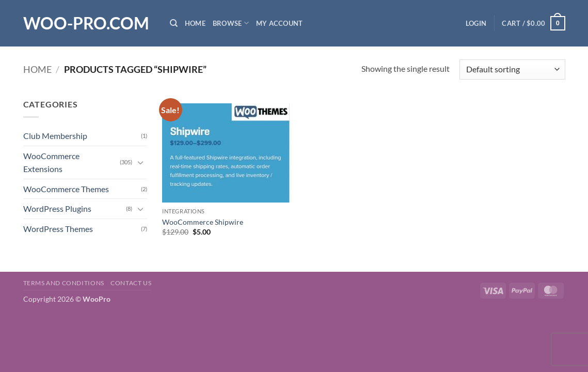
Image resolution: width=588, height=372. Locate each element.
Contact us (131, 283)
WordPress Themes (58, 229)
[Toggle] (141, 162)
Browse (231, 23)
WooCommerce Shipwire (203, 222)
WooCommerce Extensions (51, 162)
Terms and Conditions (64, 283)
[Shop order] (512, 69)
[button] (476, 23)
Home (195, 23)
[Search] (174, 23)
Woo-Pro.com (86, 23)
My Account (280, 23)
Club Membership (55, 136)
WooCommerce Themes (66, 189)
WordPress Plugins (57, 208)
